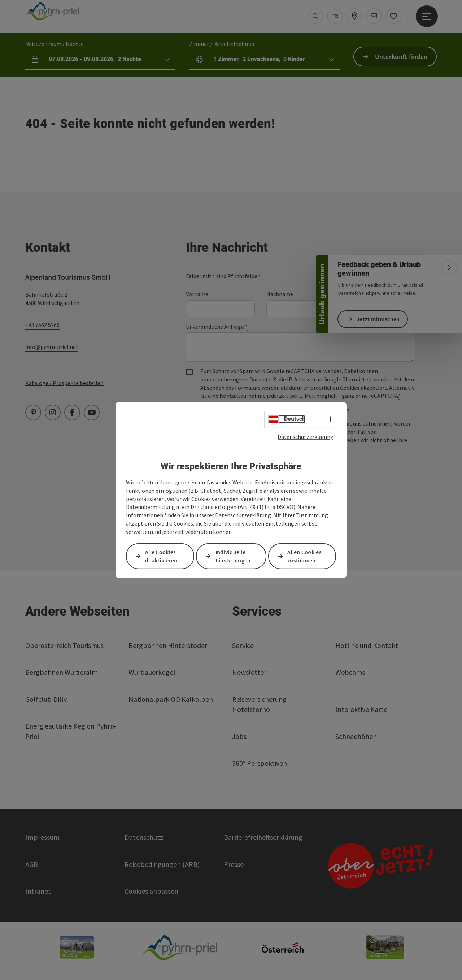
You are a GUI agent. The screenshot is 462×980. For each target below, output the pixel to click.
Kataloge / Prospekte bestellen (64, 383)
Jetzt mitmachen (378, 319)
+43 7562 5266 (42, 325)
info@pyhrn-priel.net (52, 347)
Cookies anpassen (151, 891)
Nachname (280, 294)
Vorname (197, 294)
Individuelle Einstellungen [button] (233, 556)
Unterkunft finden (401, 57)
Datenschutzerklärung (306, 436)
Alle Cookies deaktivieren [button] (161, 556)
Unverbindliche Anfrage (217, 327)
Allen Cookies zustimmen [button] (304, 556)
